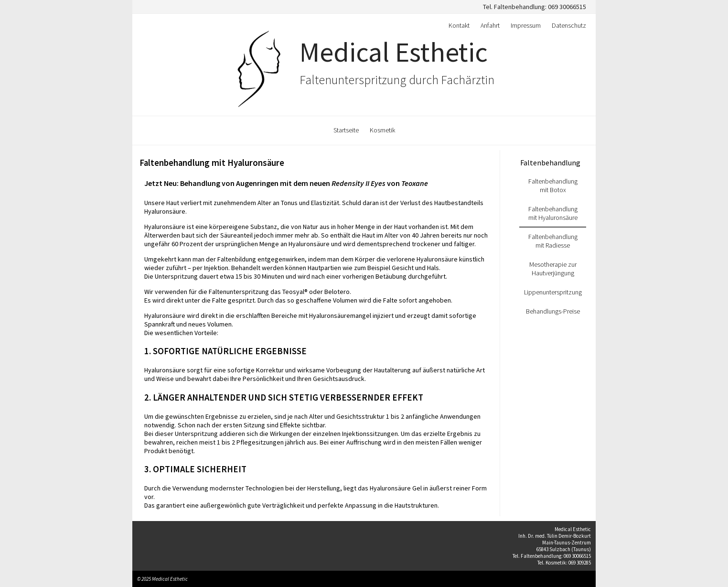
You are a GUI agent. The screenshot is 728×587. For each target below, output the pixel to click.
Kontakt (459, 25)
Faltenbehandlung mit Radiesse (553, 241)
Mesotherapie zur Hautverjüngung (553, 269)
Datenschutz (569, 25)
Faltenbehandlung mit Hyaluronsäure (212, 163)
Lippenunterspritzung (553, 292)
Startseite (346, 130)
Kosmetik (382, 130)
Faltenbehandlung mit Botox (553, 185)
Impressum (526, 25)
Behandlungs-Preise (553, 311)
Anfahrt (490, 25)
